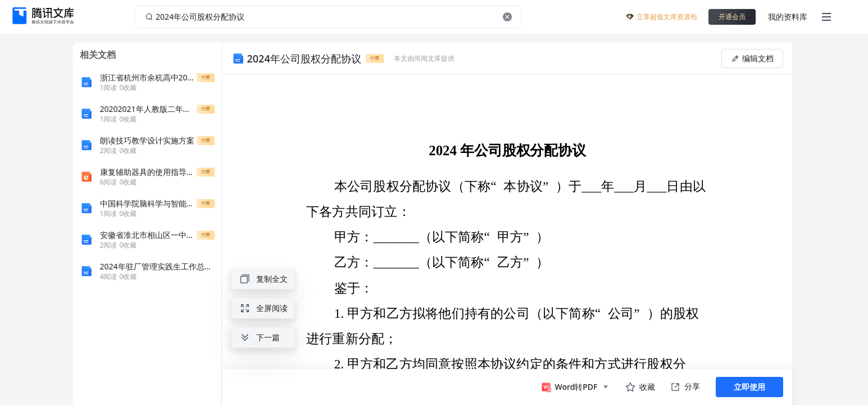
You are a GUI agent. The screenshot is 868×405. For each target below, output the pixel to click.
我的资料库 (788, 17)
